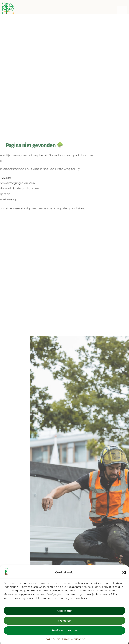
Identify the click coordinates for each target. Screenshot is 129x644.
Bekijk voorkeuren (64, 633)
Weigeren (64, 623)
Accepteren (65, 614)
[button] (124, 576)
